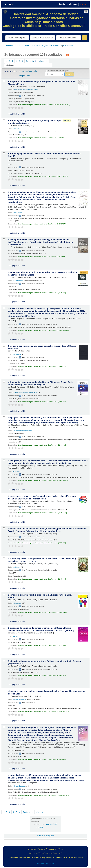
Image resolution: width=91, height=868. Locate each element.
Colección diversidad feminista (22, 431)
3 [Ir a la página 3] (13, 61)
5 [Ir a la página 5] (19, 61)
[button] (5, 4)
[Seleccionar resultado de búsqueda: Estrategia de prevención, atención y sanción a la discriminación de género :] (4, 775)
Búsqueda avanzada (15, 46)
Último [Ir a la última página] (43, 61)
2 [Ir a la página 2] (9, 61)
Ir (85, 38)
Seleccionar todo (29, 71)
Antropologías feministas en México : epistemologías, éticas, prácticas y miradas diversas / (42, 197)
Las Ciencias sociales (19, 699)
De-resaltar (10, 71)
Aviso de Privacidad (46, 864)
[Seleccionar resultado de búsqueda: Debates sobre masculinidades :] (4, 528)
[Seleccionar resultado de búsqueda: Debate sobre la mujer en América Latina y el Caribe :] (4, 496)
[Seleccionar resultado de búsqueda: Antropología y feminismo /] (4, 153)
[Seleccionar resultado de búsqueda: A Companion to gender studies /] (4, 382)
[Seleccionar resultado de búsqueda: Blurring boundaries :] (4, 239)
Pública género (17, 212)
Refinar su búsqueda (46, 836)
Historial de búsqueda (68, 4)
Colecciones (68, 46)
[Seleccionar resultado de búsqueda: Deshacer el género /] (4, 595)
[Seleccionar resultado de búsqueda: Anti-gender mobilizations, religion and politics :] (4, 81)
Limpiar (83, 4)
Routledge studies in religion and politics (25, 90)
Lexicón (15, 636)
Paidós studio (17, 603)
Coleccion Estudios (19, 786)
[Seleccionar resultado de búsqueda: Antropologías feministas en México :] (4, 192)
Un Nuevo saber (18, 281)
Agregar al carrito (17, 114)
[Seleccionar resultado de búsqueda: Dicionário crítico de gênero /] (4, 661)
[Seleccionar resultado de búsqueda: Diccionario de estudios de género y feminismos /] (4, 628)
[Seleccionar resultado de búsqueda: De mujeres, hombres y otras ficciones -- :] (4, 460)
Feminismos (16, 129)
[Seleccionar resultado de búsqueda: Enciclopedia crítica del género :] (4, 727)
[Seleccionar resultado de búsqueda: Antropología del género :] (4, 120)
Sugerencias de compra (52, 46)
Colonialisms (17, 354)
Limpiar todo (24, 76)
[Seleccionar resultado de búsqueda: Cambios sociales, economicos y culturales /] (4, 272)
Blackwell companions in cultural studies (25, 393)
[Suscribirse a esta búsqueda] (67, 55)
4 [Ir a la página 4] (16, 61)
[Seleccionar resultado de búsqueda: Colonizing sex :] (4, 346)
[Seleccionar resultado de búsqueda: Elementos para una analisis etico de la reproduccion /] (4, 691)
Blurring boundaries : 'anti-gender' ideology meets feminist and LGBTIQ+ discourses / (41, 242)
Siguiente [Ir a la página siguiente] (31, 61)
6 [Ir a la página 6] (23, 61)
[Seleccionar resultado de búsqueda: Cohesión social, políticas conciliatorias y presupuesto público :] (4, 308)
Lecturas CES (17, 471)
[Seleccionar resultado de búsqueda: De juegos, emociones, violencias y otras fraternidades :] (4, 417)
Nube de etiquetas (32, 46)
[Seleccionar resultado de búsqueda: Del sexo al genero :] (4, 558)
